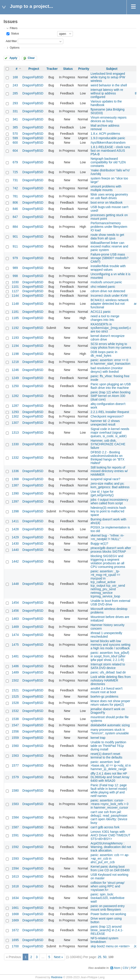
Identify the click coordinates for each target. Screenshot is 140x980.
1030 (15, 282)
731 (15, 180)
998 (15, 276)
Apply (13, 58)
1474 (15, 635)
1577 (15, 765)
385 (15, 127)
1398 (15, 511)
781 (15, 196)
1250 (15, 386)
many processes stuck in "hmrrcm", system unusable (110, 731)
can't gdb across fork (105, 827)
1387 (15, 485)
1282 (15, 396)
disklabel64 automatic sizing (110, 725)
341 (15, 119)
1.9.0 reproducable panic (108, 138)
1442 (15, 561)
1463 (15, 619)
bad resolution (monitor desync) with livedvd (107, 370)
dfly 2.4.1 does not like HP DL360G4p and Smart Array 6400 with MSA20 (110, 777)
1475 (15, 645)
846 (15, 209)
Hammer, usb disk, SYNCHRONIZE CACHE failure (108, 444)
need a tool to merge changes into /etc (105, 318)
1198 (15, 354)
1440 (15, 550)
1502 (15, 680)
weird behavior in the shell (109, 85)
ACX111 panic (101, 312)
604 (15, 151)
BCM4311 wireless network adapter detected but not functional (110, 304)
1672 (15, 930)
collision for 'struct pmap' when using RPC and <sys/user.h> (108, 886)
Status (14, 34)
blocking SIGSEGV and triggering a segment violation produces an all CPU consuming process (108, 561)
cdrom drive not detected (108, 291)
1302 (15, 416)
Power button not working (108, 914)
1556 (15, 731)
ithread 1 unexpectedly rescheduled (106, 635)
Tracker (52, 69)
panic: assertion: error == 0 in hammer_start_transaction (110, 362)
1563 (15, 756)
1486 (15, 666)
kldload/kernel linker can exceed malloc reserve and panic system (109, 246)
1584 (15, 817)
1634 (15, 898)
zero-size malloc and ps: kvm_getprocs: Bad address (110, 485)
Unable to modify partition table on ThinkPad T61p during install (108, 746)
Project (34, 69)
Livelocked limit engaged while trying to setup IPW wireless (108, 77)
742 (15, 188)
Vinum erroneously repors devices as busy (109, 119)
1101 (15, 287)
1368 (15, 479)
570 (15, 134)
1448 (15, 584)
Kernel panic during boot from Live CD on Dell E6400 (110, 868)
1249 (15, 378)
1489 (15, 672)
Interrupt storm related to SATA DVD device (108, 666)
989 (15, 268)
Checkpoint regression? (107, 416)
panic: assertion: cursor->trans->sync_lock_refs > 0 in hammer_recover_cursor (109, 804)
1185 (15, 318)
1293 (15, 412)
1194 (15, 346)
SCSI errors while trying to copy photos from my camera (111, 346)
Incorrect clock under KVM (109, 296)
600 (15, 143)
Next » (58, 957)
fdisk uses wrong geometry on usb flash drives (109, 196)
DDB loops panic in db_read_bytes (104, 354)
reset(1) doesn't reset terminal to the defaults (107, 756)
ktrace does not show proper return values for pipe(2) (110, 703)
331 (15, 111)
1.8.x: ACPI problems (105, 134)
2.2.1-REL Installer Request (110, 412)
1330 (15, 444)
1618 (15, 886)
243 (15, 85)
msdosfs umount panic (106, 282)
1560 (15, 746)
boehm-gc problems (105, 697)
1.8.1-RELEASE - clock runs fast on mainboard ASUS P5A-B (110, 151)
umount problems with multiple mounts (106, 188)
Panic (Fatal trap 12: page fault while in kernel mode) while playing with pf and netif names (109, 790)
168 (15, 77)
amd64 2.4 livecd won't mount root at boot (107, 690)
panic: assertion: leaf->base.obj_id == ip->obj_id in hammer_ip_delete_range (111, 765)
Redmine (57, 977)
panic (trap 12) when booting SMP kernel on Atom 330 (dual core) (110, 396)
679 (15, 162)
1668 (15, 914)
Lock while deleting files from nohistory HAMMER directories (111, 680)
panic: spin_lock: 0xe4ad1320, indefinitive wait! (108, 898)
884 (15, 227)
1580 (15, 790)
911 (15, 246)
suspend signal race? (105, 479)
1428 (15, 529)
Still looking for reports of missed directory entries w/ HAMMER (109, 471)
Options (14, 48)
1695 (15, 940)
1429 (15, 537)
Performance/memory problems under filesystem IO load (109, 227)
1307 (15, 423)
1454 (15, 603)
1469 (15, 627)
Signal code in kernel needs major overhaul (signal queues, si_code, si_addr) (110, 432)
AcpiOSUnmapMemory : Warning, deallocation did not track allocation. (111, 847)
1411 (15, 521)
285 (15, 93)
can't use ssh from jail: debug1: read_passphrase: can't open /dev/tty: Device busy (109, 817)
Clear (31, 58)
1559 (15, 738)
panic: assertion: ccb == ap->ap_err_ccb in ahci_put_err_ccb (110, 859)
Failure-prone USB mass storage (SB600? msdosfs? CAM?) (110, 258)
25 (100, 957)
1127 (15, 291)
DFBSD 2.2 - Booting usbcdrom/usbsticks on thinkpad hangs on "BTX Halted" (108, 458)
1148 (15, 304)
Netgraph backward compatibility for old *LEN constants (108, 162)
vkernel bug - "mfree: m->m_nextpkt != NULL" (107, 537)
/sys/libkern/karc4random (108, 143)
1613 (15, 876)
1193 (15, 338)
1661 (15, 908)
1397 (15, 501)
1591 (15, 835)
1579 (15, 777)
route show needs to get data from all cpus (107, 236)
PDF (134, 968)
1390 (15, 493)
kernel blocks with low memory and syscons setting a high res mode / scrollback (110, 645)
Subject (112, 69)
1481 (15, 656)
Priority (84, 69)
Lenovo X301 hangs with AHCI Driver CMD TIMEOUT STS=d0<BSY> (110, 835)
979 (15, 258)
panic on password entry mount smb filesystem (108, 908)
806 (15, 202)
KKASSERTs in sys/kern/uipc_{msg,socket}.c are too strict (111, 328)
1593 (15, 859)
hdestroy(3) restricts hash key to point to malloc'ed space (108, 511)
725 (15, 172)
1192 (15, 328)
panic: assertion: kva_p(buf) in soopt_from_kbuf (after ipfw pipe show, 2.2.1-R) (110, 656)
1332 (15, 458)
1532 (15, 711)
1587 (15, 827)
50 (105, 957)
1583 (15, 804)
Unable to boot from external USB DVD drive (110, 603)
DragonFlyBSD (33, 77)
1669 (15, 920)
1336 (15, 471)
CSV (126, 968)
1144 (15, 296)
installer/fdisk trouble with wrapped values (108, 268)
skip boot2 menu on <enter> (110, 946)
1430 (15, 543)
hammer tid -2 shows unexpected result (105, 423)
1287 (15, 406)
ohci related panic (103, 287)
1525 (15, 697)
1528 (15, 703)
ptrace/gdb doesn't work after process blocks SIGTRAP (111, 550)
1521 (15, 690)
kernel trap (98, 738)
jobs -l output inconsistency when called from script (109, 501)
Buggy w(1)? (100, 543)
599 (15, 138)
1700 (15, 946)
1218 (15, 362)
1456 (15, 611)
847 (15, 217)
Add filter (11, 41)
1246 (15, 370)
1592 (15, 847)
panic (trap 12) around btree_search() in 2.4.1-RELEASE (107, 930)
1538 (15, 719)
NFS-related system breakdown (105, 940)
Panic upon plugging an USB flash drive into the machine (111, 386)
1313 (15, 432)
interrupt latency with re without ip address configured (107, 93)
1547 (15, 725)
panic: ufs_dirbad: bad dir (108, 672)
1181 (15, 312)
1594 (15, 868)
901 (15, 236)
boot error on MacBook (107, 202)
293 (15, 103)
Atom (117, 968)
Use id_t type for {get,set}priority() (102, 493)
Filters (13, 28)
